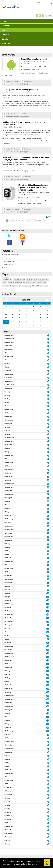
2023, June (7, 353)
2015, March (7, 473)
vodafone (34, 283)
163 (48, 728)
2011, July (7, 629)
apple (23, 279)
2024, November (9, 335)
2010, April (7, 682)
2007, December (9, 780)
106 (48, 611)
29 (48, 735)
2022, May (7, 363)
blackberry (26, 283)
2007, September (9, 791)
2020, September (9, 420)
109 (48, 614)
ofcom (46, 286)
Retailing (5, 258)
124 (48, 629)
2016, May (7, 448)
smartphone (18, 283)
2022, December (9, 356)
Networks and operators (9, 261)
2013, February (8, 561)
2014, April (7, 512)
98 (48, 576)
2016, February (8, 455)
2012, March (7, 600)
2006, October (8, 830)
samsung (11, 283)
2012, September (9, 579)
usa (17, 286)
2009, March (7, 727)
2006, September (9, 833)
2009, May (7, 720)
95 (48, 565)
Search (51, 3)
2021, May (7, 399)
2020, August (8, 424)
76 (48, 537)
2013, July (7, 544)
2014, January (8, 523)
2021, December (9, 381)
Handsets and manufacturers (10, 255)
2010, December (9, 653)
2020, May (7, 434)
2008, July (7, 756)
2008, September (9, 749)
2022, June (7, 360)
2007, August (8, 795)
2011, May (7, 636)
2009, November (9, 699)
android (35, 279)
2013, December (9, 526)
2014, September (9, 494)
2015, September (9, 470)
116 (48, 650)
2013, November (9, 530)
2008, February (8, 773)
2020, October (8, 416)
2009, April (7, 724)
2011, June (7, 632)
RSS (49, 217)
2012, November (9, 572)
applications (17, 279)
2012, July (7, 586)
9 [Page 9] (32, 221)
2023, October (8, 346)
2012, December (9, 568)
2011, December (9, 611)
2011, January (8, 650)
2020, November (9, 413)
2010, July (7, 671)
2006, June (7, 844)
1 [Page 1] (7, 221)
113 (48, 604)
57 (48, 540)
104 (48, 685)
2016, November (9, 441)
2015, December (9, 462)
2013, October (8, 533)
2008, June (7, 759)
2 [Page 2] (10, 221)
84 (48, 523)
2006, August (8, 837)
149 (48, 703)
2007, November (9, 784)
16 (48, 473)
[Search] (43, 3)
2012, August (8, 583)
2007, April (7, 809)
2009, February (8, 731)
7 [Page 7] (26, 221)
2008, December (9, 738)
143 (48, 692)
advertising (28, 286)
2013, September (9, 537)
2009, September (9, 706)
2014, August (8, 498)
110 (48, 600)
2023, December (9, 339)
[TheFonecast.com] (10, 7)
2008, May (7, 763)
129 (48, 607)
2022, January (8, 378)
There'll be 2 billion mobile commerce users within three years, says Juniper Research (26, 158)
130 (48, 618)
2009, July (7, 713)
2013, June (7, 547)
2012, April (7, 597)
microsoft (6, 286)
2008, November (9, 742)
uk (11, 279)
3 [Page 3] (13, 221)
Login (49, 16)
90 (48, 625)
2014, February (8, 519)
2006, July (7, 840)
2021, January (8, 406)
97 (48, 562)
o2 (10, 286)
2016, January (8, 459)
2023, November (9, 342)
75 (48, 544)
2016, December (9, 438)
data (38, 286)
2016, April (7, 452)
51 (48, 509)
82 (48, 639)
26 (48, 480)
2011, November (9, 614)
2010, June (7, 674)
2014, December (9, 484)
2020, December (9, 409)
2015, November (9, 466)
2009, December (9, 696)
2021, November (9, 385)
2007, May (7, 805)
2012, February (8, 604)
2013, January (8, 565)
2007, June (7, 802)
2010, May (7, 678)
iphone (21, 286)
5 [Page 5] (20, 221)
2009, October (8, 703)
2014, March (7, 515)
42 (48, 494)
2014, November (9, 487)
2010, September (9, 664)
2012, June (7, 590)
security (40, 283)
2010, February (8, 689)
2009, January (8, 735)
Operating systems (8, 265)
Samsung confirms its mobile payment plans (21, 89)
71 (48, 533)
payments (41, 279)
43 (48, 501)
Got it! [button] (47, 863)
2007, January (8, 819)
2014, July (7, 501)
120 (48, 632)
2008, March (7, 770)
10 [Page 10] (35, 221)
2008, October (8, 745)
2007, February (8, 816)
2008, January (8, 777)
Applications (6, 268)
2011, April (7, 639)
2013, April (7, 554)
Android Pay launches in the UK (34, 59)
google (5, 283)
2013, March (7, 558)
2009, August (8, 710)
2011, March (7, 643)
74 (48, 554)
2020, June (7, 431)
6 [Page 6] (23, 221)
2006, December (9, 823)
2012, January (8, 607)
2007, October (8, 788)
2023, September (9, 349)
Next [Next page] (40, 221)
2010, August (8, 667)
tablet (34, 286)
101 (48, 643)
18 (48, 477)
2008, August (8, 752)
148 (48, 706)
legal (45, 283)
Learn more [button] (33, 864)
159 (48, 713)
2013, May (7, 551)
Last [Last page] (45, 221)
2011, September (9, 621)
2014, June (7, 505)
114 (48, 678)
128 (48, 675)
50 (48, 505)
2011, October (8, 618)
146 (48, 699)
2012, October (8, 576)
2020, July (7, 427)
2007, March (7, 812)
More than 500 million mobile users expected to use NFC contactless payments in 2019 (33, 187)
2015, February (8, 477)
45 (48, 487)
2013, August (8, 540)
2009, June (7, 717)
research (29, 279)
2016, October (8, 445)
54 (48, 491)
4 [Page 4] (16, 221)
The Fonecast (15, 81)
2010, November (9, 657)
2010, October (8, 660)
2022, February (8, 374)
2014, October (8, 491)
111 (48, 668)
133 (48, 593)
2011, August (8, 625)
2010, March (7, 685)
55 (48, 512)
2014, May (7, 508)
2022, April (7, 367)
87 (48, 572)
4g (13, 286)
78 (48, 519)
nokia (47, 279)
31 (48, 498)
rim (42, 286)
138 (48, 646)
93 (48, 710)
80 (48, 590)
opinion (6, 279)
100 (48, 597)
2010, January (8, 692)
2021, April (7, 402)
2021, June (7, 395)
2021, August (8, 388)
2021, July (7, 392)
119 (48, 622)
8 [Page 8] (29, 221)
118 (48, 653)
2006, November (9, 826)
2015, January (8, 480)
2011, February (8, 646)
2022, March (7, 371)
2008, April (7, 766)
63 (48, 516)
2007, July (7, 798)
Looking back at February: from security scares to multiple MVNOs (24, 123)
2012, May (7, 593)
